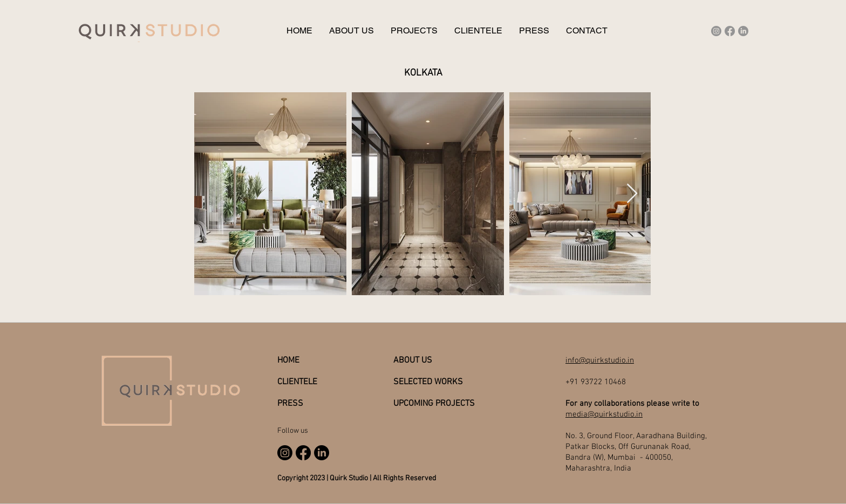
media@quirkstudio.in (604, 414)
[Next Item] (632, 194)
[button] (414, 31)
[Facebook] (730, 31)
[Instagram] (716, 31)
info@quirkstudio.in (600, 360)
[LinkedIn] (743, 31)
